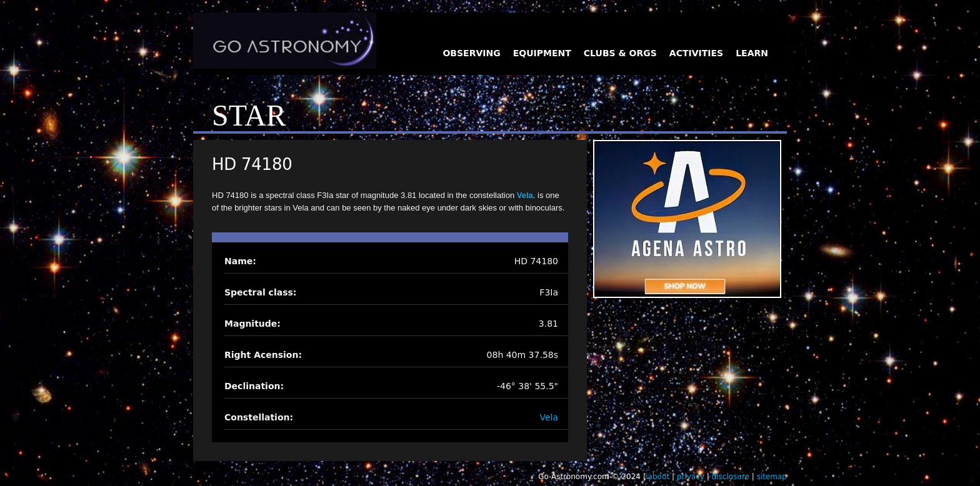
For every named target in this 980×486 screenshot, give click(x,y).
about (659, 477)
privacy (691, 477)
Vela (525, 195)
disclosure (731, 477)
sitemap (772, 477)
